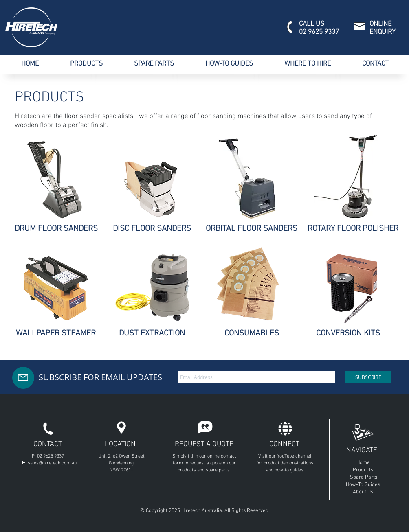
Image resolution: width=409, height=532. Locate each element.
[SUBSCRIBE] (368, 377)
